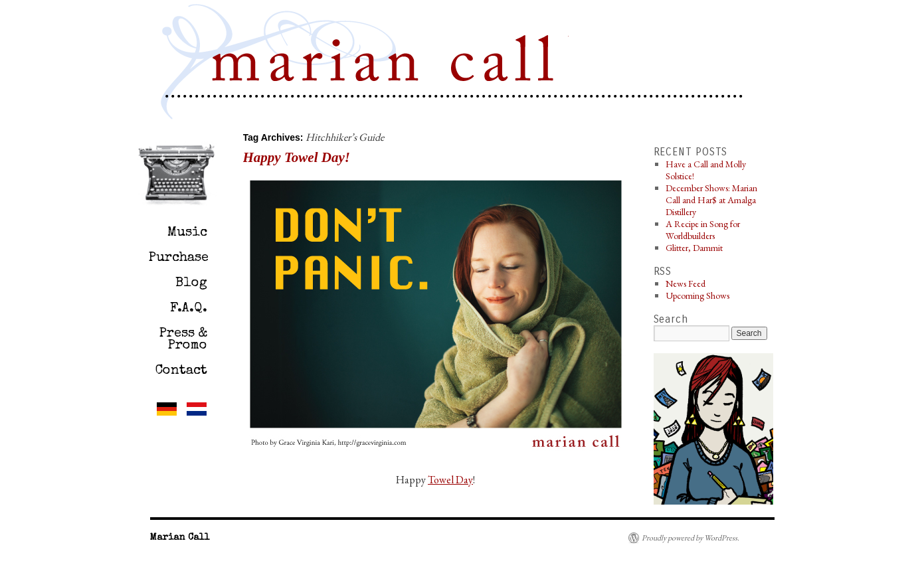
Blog (191, 284)
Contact (181, 371)
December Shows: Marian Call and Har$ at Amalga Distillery (711, 200)
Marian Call (386, 64)
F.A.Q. (189, 309)
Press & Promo (183, 340)
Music (187, 233)
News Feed (686, 284)
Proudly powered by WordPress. (691, 538)
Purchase (179, 258)
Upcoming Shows (697, 295)
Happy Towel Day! (297, 157)
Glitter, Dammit (694, 248)
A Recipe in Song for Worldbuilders (703, 230)
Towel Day (450, 480)
